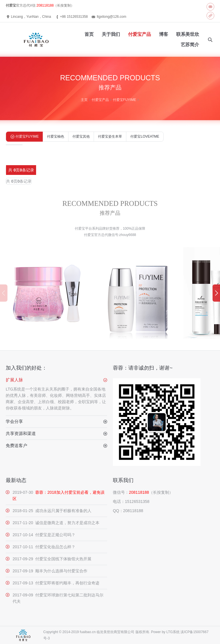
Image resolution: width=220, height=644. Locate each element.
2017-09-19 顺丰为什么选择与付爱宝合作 (50, 571)
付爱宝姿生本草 (110, 136)
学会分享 (14, 421)
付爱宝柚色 (56, 136)
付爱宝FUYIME (124, 100)
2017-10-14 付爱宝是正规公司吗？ (44, 535)
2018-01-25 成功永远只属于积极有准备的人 (52, 511)
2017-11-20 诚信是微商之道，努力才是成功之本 (56, 523)
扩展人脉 (14, 380)
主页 (84, 100)
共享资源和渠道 (21, 433)
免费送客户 (16, 445)
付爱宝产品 (100, 100)
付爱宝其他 (81, 136)
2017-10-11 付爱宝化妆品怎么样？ (44, 547)
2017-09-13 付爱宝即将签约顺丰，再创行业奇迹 (56, 583)
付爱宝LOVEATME (145, 136)
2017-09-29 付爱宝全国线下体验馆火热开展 (52, 559)
